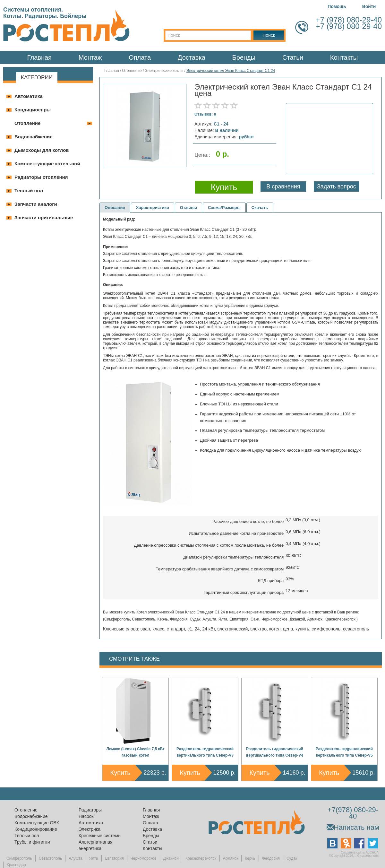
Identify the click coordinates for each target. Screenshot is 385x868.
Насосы (87, 816)
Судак (292, 858)
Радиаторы (90, 810)
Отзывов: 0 (205, 114)
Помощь (337, 6)
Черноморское (144, 858)
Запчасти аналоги (36, 204)
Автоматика (29, 96)
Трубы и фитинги (32, 842)
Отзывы (188, 208)
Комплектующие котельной (47, 164)
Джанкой (171, 858)
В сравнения (283, 187)
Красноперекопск (201, 858)
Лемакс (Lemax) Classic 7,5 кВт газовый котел (136, 752)
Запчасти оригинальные (44, 217)
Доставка (192, 57)
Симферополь (19, 858)
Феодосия (271, 858)
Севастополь (50, 858)
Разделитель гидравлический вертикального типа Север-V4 (275, 752)
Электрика (90, 829)
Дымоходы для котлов (42, 150)
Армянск (231, 858)
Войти (369, 6)
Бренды (244, 57)
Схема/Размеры (224, 208)
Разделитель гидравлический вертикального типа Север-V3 (205, 752)
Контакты (344, 57)
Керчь (250, 858)
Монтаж (90, 57)
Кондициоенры (33, 110)
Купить (120, 773)
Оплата (140, 57)
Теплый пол (29, 191)
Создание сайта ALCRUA (360, 852)
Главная (39, 57)
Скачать (260, 208)
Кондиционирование (36, 829)
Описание (115, 208)
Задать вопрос (337, 187)
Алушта (76, 858)
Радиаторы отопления (41, 177)
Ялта (94, 858)
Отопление (27, 123)
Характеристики (153, 208)
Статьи (293, 57)
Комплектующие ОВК (37, 823)
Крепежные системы (100, 836)
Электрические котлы (164, 71)
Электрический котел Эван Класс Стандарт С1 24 (231, 71)
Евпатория (114, 858)
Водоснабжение (34, 137)
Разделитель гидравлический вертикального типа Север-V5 (344, 752)
